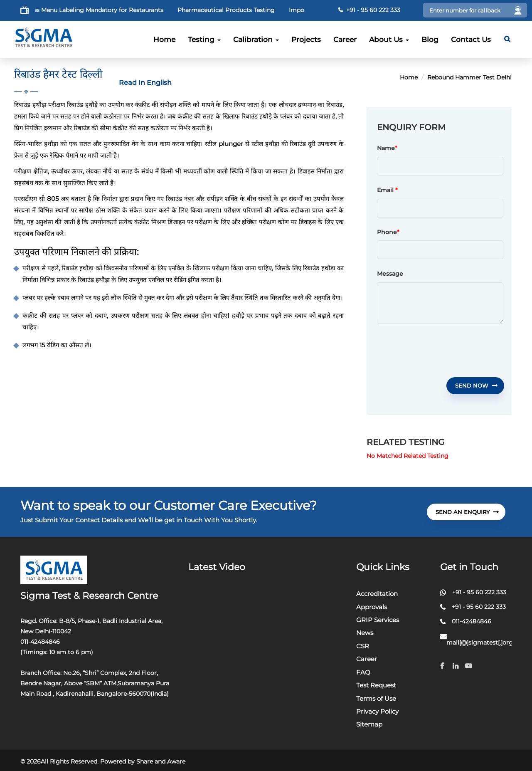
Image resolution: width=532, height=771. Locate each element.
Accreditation (377, 594)
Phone (388, 232)
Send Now (476, 385)
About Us (389, 40)
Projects (306, 40)
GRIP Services (378, 620)
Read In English (145, 83)
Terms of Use (376, 698)
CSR (363, 646)
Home (164, 40)
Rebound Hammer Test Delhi (469, 77)
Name (386, 148)
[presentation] (440, 351)
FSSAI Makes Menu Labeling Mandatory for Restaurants (97, 10)
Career (345, 40)
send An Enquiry (467, 512)
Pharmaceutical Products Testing (240, 10)
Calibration (256, 40)
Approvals (372, 607)
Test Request (376, 685)
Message (390, 274)
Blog (430, 40)
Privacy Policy (377, 711)
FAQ (363, 672)
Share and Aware (161, 761)
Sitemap (369, 724)
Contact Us (471, 40)
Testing (204, 40)
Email (387, 190)
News (365, 633)
